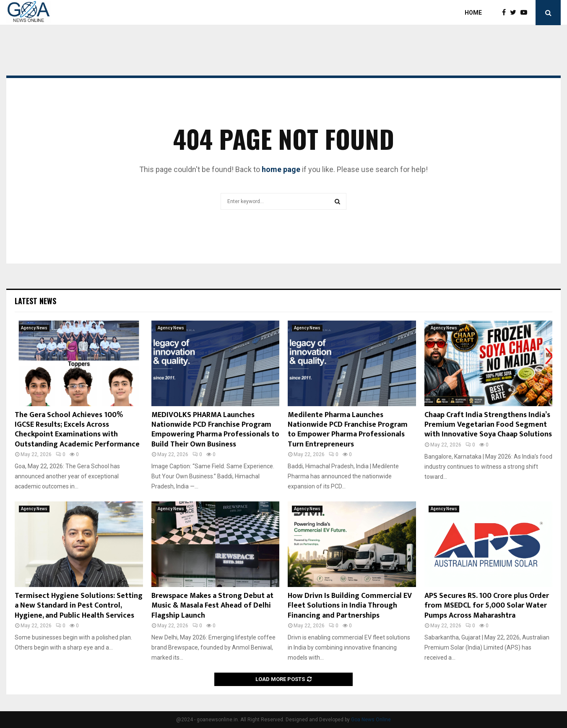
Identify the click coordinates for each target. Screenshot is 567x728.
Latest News (35, 301)
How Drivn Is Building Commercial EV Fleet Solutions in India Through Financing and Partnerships (350, 606)
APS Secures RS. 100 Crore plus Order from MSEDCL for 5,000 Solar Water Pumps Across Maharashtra (487, 606)
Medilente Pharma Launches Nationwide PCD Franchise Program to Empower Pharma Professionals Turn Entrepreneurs (348, 430)
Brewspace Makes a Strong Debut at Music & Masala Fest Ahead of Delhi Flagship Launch (212, 606)
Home (473, 13)
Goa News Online (371, 720)
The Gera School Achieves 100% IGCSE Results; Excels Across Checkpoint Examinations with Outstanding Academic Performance (77, 430)
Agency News (34, 328)
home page (281, 169)
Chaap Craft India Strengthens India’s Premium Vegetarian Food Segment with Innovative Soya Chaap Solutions (488, 425)
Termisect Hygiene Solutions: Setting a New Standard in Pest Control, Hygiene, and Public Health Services (79, 606)
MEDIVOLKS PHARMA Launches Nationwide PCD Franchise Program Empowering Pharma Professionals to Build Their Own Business (215, 430)
